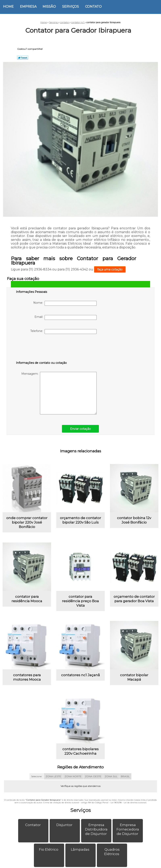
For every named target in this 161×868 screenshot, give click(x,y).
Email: (66, 317)
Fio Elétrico (49, 849)
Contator (33, 825)
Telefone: (63, 332)
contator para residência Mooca (27, 599)
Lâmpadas (80, 849)
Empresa (28, 7)
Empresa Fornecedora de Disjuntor (128, 829)
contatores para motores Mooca (27, 677)
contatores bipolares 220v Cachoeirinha (80, 751)
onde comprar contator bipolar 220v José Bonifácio (27, 522)
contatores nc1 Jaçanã (80, 675)
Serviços (71, 7)
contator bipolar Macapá (134, 677)
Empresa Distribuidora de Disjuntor (96, 829)
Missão (49, 7)
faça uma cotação (110, 269)
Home (8, 7)
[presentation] (42, 348)
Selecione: (37, 776)
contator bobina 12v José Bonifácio (134, 520)
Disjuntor (65, 825)
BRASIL (125, 776)
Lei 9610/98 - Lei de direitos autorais (128, 803)
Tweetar (23, 58)
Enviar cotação (80, 429)
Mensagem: (59, 393)
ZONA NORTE (73, 776)
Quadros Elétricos (112, 852)
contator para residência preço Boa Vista (80, 601)
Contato (93, 7)
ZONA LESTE (53, 776)
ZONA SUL (111, 776)
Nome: (65, 303)
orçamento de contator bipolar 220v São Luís (80, 520)
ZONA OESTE (93, 776)
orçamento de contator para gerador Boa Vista (134, 599)
